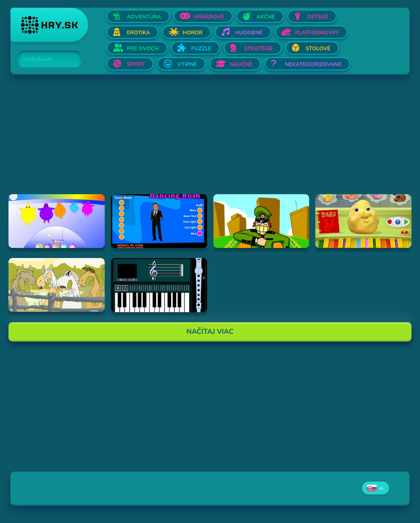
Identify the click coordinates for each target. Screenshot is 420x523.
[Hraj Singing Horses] (57, 285)
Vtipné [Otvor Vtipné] (187, 64)
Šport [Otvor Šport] (136, 64)
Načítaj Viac (210, 332)
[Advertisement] (210, 140)
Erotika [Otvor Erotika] (138, 33)
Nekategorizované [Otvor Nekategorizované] (313, 64)
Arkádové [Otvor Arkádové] (209, 17)
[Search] (45, 59)
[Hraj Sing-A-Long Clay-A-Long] (363, 221)
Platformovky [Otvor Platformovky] (317, 33)
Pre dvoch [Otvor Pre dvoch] (143, 49)
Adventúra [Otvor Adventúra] (144, 17)
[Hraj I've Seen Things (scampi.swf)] (261, 221)
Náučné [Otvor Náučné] (241, 64)
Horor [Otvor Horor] (192, 33)
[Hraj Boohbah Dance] (57, 221)
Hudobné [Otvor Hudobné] (249, 33)
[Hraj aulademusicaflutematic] (159, 285)
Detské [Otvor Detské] (318, 17)
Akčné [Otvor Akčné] (266, 17)
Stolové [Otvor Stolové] (318, 49)
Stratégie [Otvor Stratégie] (258, 49)
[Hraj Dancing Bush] (159, 221)
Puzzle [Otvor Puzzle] (201, 49)
